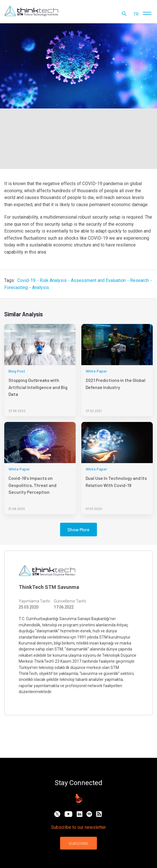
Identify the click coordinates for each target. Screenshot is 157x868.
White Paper (96, 371)
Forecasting (16, 287)
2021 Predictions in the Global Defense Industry (115, 383)
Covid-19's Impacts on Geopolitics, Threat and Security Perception (32, 485)
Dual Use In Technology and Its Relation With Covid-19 (116, 481)
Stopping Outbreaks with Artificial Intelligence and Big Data (38, 387)
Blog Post (17, 371)
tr (136, 14)
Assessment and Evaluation (98, 280)
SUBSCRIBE (78, 843)
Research (139, 280)
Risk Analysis (53, 280)
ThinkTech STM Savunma (49, 587)
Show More (78, 529)
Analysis (41, 287)
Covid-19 (26, 280)
